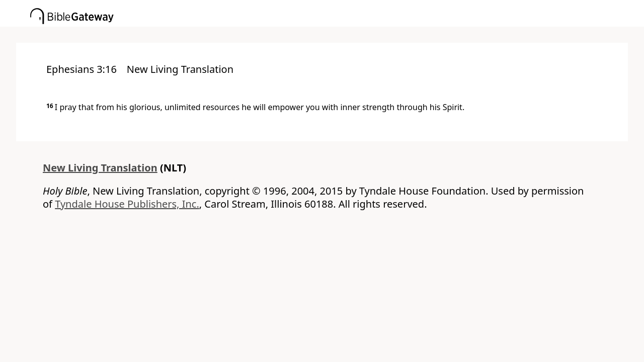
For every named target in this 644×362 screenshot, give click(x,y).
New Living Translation (100, 168)
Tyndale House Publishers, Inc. (127, 204)
